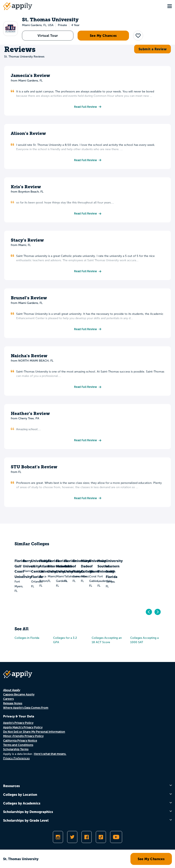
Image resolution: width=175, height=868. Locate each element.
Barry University (67, 573)
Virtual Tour (48, 36)
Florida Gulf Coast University (29, 576)
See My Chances (103, 36)
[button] (138, 36)
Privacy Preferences (16, 758)
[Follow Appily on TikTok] (101, 837)
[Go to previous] (149, 612)
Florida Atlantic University (143, 576)
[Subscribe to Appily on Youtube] (116, 837)
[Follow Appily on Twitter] (72, 837)
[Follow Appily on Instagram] (58, 837)
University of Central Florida (104, 576)
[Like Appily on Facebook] (87, 837)
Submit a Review (153, 49)
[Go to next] (157, 612)
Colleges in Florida (27, 638)
